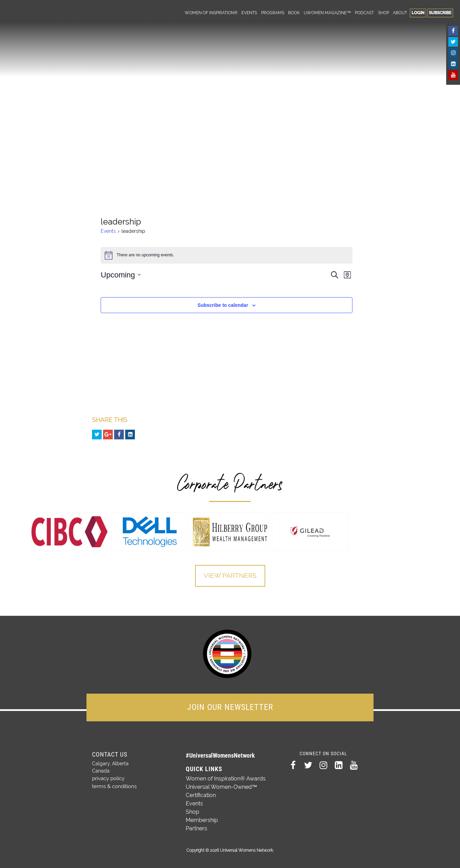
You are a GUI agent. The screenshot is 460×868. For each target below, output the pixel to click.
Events (249, 13)
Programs (273, 13)
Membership (202, 819)
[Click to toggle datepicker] (121, 275)
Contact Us (110, 754)
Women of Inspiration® (211, 13)
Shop (384, 13)
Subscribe (440, 13)
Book (294, 13)
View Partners (230, 576)
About (400, 13)
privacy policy (108, 777)
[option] (70, 532)
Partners (196, 828)
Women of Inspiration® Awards (226, 778)
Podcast (364, 13)
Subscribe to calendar (223, 305)
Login (418, 13)
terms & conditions (113, 785)
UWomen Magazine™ (327, 13)
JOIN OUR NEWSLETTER (230, 706)
